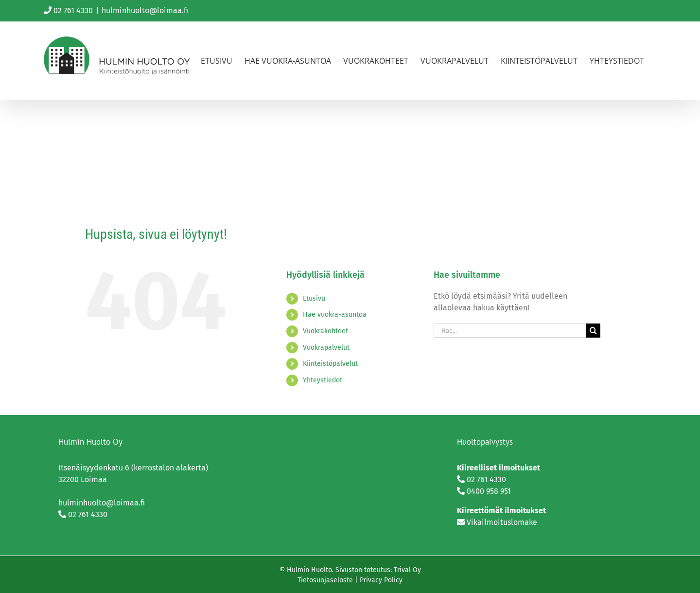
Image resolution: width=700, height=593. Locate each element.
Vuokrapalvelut (326, 348)
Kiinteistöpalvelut (330, 364)
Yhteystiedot (323, 380)
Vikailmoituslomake (502, 522)
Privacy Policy (381, 580)
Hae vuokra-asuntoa (335, 314)
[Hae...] (510, 331)
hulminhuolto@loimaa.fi (145, 10)
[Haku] (593, 331)
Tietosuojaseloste (325, 580)
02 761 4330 (73, 10)
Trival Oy (407, 570)
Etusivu (314, 298)
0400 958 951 (489, 491)
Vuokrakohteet (325, 331)
